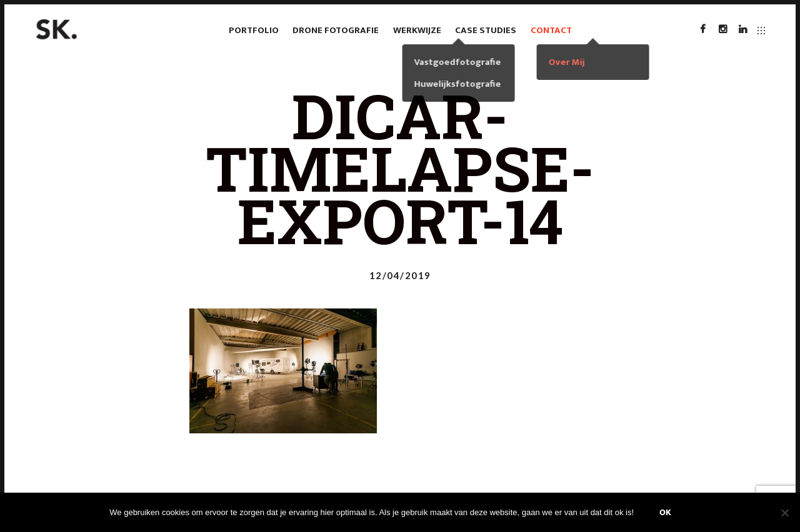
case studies (486, 30)
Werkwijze (417, 30)
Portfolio (254, 30)
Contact (551, 30)
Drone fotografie (336, 30)
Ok (665, 512)
